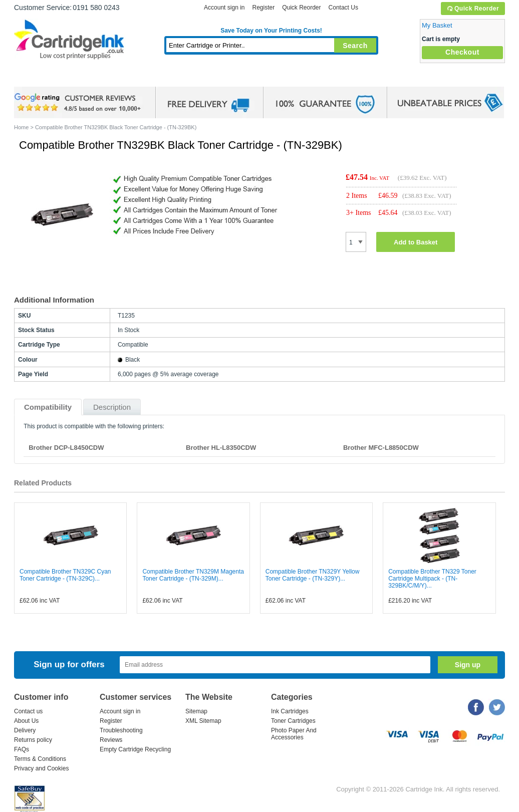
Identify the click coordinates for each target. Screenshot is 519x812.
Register (263, 8)
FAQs (22, 749)
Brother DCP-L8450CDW (66, 448)
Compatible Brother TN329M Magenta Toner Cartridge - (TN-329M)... (193, 575)
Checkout (462, 52)
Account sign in (224, 8)
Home (34, 77)
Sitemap (196, 711)
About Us (26, 721)
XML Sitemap (203, 721)
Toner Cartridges (167, 77)
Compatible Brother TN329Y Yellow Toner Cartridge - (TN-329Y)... (313, 575)
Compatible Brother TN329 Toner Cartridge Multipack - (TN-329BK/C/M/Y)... (432, 579)
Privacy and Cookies (41, 768)
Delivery (25, 730)
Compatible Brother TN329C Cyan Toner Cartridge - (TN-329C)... (65, 575)
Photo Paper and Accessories (274, 77)
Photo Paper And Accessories (294, 734)
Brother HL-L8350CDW (221, 448)
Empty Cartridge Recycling (135, 749)
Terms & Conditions (40, 759)
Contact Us (343, 8)
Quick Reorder (473, 9)
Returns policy (33, 740)
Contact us (28, 711)
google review (79, 103)
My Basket (437, 25)
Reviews (111, 740)
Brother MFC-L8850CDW (381, 448)
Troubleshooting (121, 730)
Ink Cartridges (90, 77)
